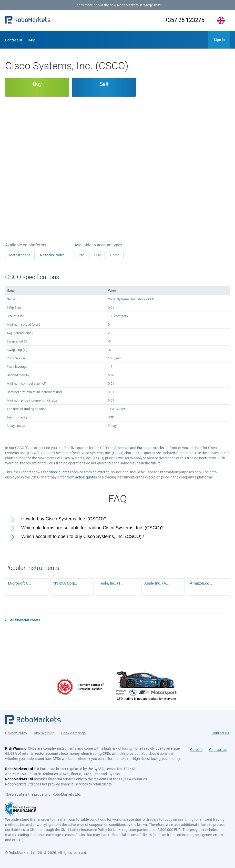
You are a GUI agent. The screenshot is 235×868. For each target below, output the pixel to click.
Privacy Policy (16, 733)
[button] (28, 20)
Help (32, 40)
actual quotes (86, 477)
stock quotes (59, 472)
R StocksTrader (52, 255)
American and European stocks (139, 448)
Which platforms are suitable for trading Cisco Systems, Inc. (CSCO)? (92, 528)
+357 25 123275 (185, 20)
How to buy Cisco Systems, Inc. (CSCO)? (64, 519)
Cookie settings (73, 733)
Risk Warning (44, 733)
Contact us (14, 40)
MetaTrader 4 (20, 255)
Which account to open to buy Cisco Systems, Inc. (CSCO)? (83, 536)
